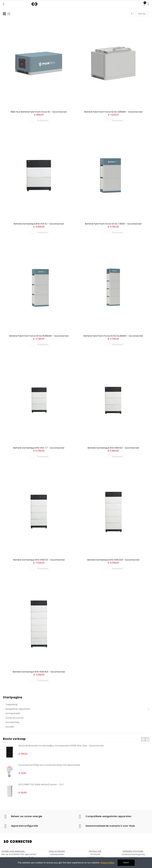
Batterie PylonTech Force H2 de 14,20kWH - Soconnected (113, 336)
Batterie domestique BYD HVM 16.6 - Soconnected (39, 672)
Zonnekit (10, 727)
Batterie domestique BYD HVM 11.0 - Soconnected (39, 560)
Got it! (126, 863)
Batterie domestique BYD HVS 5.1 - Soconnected (39, 224)
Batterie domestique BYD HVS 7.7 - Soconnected (39, 448)
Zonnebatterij (12, 722)
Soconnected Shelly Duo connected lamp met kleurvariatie (49, 765)
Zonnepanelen (13, 713)
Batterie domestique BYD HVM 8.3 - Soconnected (113, 448)
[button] (143, 739)
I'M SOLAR (95, 854)
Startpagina (13, 697)
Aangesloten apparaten (18, 709)
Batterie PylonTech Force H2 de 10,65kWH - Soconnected (39, 336)
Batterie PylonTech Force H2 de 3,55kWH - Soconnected (113, 112)
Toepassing (11, 704)
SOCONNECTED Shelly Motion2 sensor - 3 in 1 (41, 784)
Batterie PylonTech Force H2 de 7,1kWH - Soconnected (113, 224)
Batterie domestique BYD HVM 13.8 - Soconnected (113, 560)
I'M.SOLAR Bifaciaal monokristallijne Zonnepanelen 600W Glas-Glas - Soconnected (61, 746)
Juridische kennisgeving (133, 854)
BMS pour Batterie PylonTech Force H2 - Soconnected (39, 112)
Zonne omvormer (14, 718)
